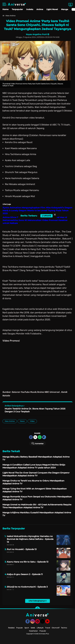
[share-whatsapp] (40, 437)
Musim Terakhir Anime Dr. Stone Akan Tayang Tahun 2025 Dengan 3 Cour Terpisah (35, 410)
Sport (27, 628)
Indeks (30, 9)
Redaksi (11, 628)
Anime (40, 9)
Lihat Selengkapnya (38, 601)
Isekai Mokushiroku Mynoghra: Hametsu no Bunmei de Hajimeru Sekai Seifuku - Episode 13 (30, 539)
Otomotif (55, 628)
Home (5, 9)
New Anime (10, 421)
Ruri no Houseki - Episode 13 (22, 549)
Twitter (44, 623)
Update (46, 216)
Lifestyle (40, 628)
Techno (64, 628)
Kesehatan (33, 631)
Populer (20, 628)
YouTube (49, 623)
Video (32, 421)
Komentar (38, 443)
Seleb (33, 628)
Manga (65, 9)
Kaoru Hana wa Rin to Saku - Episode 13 (28, 562)
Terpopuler (17, 9)
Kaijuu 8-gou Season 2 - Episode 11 (25, 574)
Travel (48, 628)
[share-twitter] (35, 437)
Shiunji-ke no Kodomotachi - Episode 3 (27, 587)
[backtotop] (37, 609)
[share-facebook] (31, 437)
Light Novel (52, 9)
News (22, 421)
